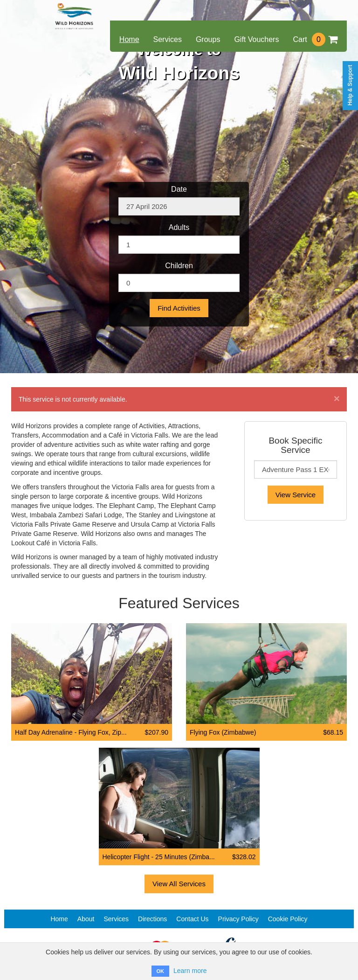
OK (161, 971)
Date (179, 189)
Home (129, 39)
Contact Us (192, 919)
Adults (179, 227)
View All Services (179, 884)
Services (168, 39)
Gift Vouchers (256, 39)
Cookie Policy (288, 919)
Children (179, 266)
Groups (208, 39)
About (86, 919)
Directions (152, 919)
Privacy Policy (238, 919)
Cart (315, 39)
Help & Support (350, 85)
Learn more (190, 971)
